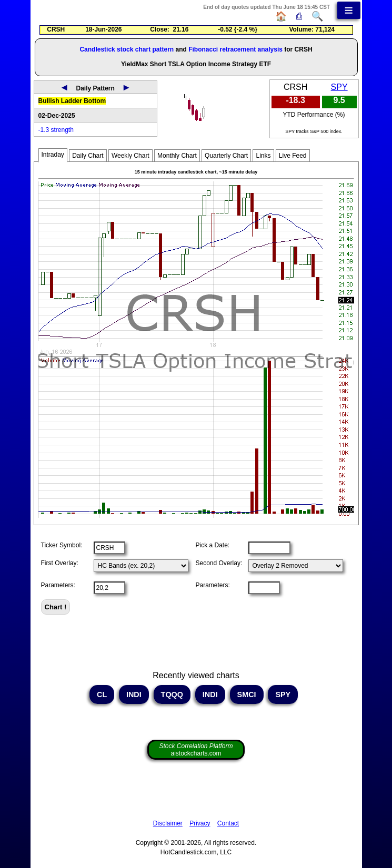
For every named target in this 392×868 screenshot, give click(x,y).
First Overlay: (60, 563)
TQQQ (172, 695)
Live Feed (293, 156)
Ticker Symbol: (62, 545)
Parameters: (58, 585)
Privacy (200, 823)
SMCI (247, 695)
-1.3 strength (56, 130)
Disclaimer (168, 823)
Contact (228, 823)
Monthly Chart (177, 156)
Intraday (53, 155)
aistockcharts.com (196, 750)
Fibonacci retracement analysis (235, 49)
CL (102, 695)
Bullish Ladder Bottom (72, 101)
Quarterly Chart (226, 156)
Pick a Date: (213, 545)
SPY (339, 87)
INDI (134, 695)
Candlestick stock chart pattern (127, 49)
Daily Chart (88, 156)
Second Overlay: (219, 563)
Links (263, 156)
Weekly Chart (130, 156)
